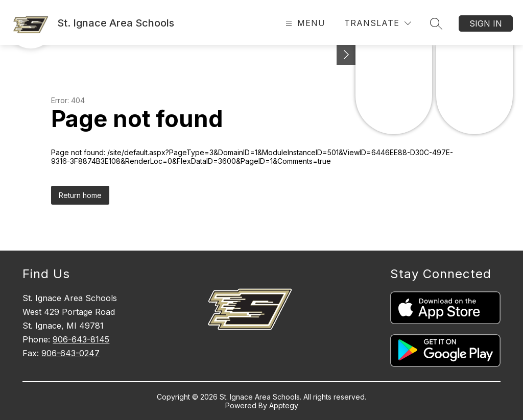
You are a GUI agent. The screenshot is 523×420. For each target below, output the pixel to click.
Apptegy (284, 405)
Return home (80, 195)
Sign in (486, 23)
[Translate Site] (378, 23)
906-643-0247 (70, 353)
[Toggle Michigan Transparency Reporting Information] (346, 55)
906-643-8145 (81, 339)
